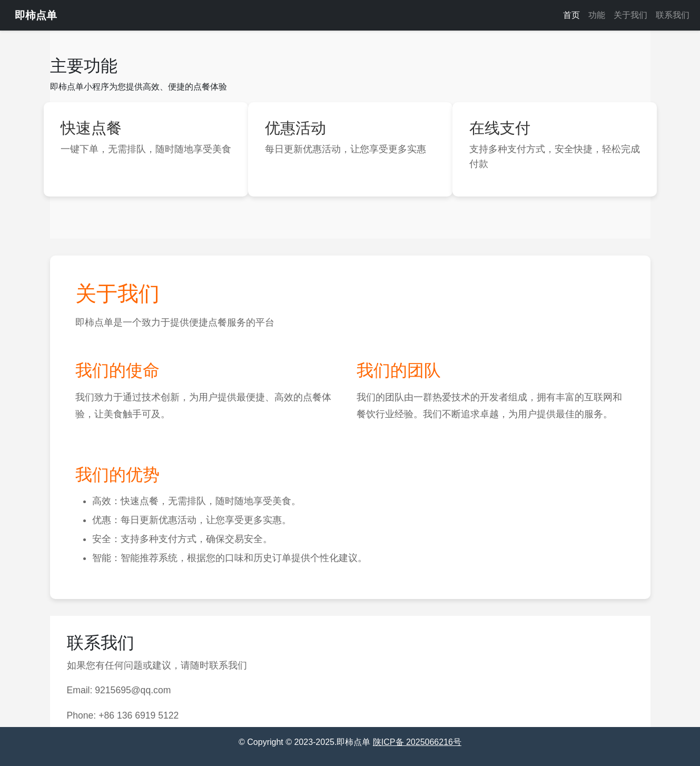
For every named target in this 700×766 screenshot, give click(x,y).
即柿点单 (36, 15)
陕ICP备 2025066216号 (417, 742)
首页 (571, 15)
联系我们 (673, 15)
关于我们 (630, 15)
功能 (597, 15)
